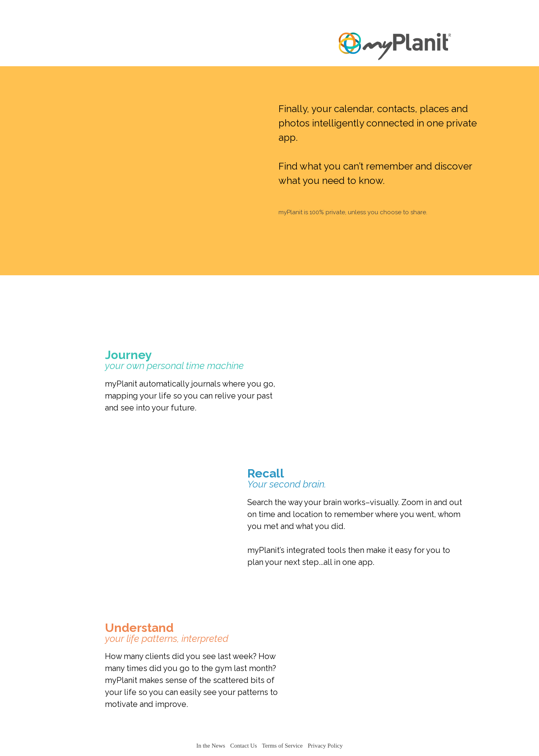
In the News (211, 746)
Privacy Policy (325, 746)
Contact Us (244, 746)
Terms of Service (282, 746)
